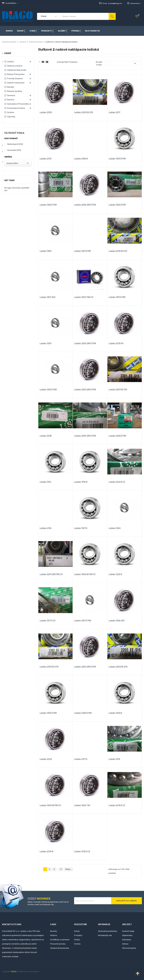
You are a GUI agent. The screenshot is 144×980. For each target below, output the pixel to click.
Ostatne (11, 112)
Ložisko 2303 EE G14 (49, 667)
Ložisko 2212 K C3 (117, 482)
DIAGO (14, 971)
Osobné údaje (128, 931)
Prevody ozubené (15, 78)
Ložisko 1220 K (115, 574)
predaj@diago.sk (115, 3)
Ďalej (69, 869)
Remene (11, 100)
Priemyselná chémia (16, 108)
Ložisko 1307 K (81, 528)
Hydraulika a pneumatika (18, 104)
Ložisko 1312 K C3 (82, 852)
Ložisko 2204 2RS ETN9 (85, 667)
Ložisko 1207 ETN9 (83, 621)
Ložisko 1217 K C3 (48, 621)
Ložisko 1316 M (81, 482)
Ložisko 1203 (46, 344)
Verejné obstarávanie (60, 948)
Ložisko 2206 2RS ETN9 (85, 205)
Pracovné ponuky (58, 944)
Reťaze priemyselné (16, 74)
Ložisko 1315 (45, 482)
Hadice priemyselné (16, 83)
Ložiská (10, 62)
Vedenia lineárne (15, 66)
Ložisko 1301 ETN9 (117, 297)
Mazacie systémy (15, 91)
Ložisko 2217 (115, 112)
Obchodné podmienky (108, 931)
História (54, 935)
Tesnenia (11, 95)
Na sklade (14, 150)
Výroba (77, 944)
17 (61, 869)
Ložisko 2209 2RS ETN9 (85, 436)
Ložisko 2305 (46, 112)
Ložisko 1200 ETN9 (48, 205)
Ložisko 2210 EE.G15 (118, 251)
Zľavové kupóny (129, 948)
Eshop (8, 54)
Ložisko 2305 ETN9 (83, 713)
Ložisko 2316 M (46, 852)
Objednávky (127, 935)
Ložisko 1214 (114, 759)
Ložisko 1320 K (115, 713)
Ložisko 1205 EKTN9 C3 (50, 805)
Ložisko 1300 (46, 251)
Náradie (10, 87)
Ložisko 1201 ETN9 (83, 251)
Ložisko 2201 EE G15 (118, 390)
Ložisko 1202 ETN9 (117, 205)
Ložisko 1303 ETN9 (117, 159)
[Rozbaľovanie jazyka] (10, 3)
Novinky (54, 931)
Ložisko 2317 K (81, 759)
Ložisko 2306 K (81, 159)
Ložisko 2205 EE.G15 (84, 112)
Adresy (125, 944)
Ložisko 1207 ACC (48, 297)
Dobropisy (127, 940)
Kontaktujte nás (105, 935)
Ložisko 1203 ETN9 (48, 390)
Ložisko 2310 (46, 159)
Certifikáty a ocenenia (60, 940)
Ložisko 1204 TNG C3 (84, 297)
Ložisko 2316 (46, 528)
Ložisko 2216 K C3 (117, 805)
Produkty (78, 935)
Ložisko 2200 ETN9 (118, 436)
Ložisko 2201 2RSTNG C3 (51, 574)
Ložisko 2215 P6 (116, 344)
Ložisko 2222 (46, 759)
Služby (77, 940)
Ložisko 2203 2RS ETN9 (85, 390)
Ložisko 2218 (46, 436)
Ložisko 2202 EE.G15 (118, 667)
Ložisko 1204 (115, 528)
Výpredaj (11, 117)
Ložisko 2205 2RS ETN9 (85, 344)
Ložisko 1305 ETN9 (48, 713)
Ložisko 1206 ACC (117, 621)
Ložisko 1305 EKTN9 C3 (85, 574)
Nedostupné (15, 144)
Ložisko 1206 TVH (82, 805)
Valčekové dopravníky (17, 70)
